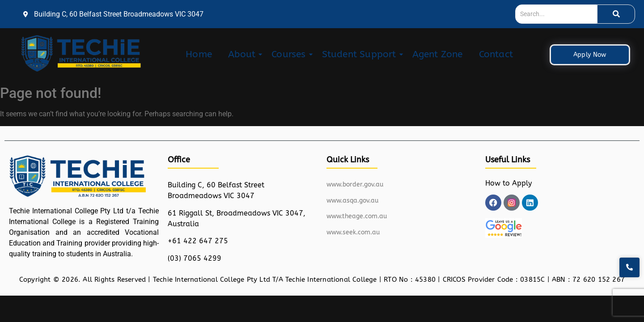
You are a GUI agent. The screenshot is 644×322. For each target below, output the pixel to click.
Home (199, 54)
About (244, 54)
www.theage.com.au (357, 216)
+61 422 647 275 (198, 241)
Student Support (361, 54)
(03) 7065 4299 (195, 258)
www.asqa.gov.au (352, 201)
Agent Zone (438, 54)
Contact (496, 54)
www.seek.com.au (353, 232)
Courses (290, 54)
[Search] (556, 14)
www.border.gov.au (355, 184)
